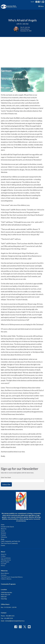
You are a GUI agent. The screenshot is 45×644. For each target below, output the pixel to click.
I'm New (3, 556)
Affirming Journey (6, 560)
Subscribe (6, 484)
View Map (4, 599)
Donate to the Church (7, 527)
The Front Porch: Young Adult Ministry (12, 577)
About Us (4, 529)
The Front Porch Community (9, 543)
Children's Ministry (6, 579)
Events (3, 531)
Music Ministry (5, 573)
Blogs (3, 539)
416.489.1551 (10, 616)
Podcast (3, 535)
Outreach (4, 575)
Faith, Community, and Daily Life (10, 541)
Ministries (4, 537)
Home (3, 525)
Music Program (5, 562)
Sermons (3, 533)
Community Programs (8, 584)
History (3, 566)
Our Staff (4, 564)
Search (32, 2)
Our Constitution (6, 558)
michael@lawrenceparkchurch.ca (15, 621)
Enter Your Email (6, 477)
